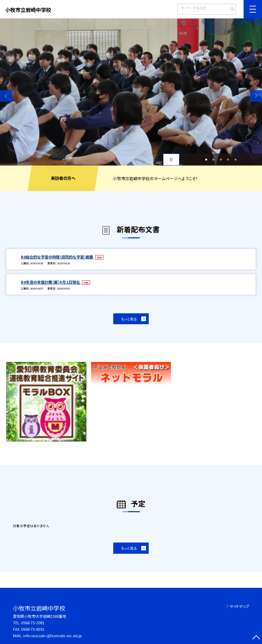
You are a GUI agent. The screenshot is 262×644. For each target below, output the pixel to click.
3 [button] (221, 160)
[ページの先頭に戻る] (256, 638)
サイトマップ (239, 606)
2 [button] (214, 160)
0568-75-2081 (33, 623)
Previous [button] (6, 96)
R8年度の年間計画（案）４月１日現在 (51, 282)
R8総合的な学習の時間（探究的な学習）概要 (57, 257)
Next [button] (256, 96)
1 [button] (206, 160)
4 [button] (228, 160)
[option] (131, 92)
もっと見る (129, 319)
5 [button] (235, 160)
